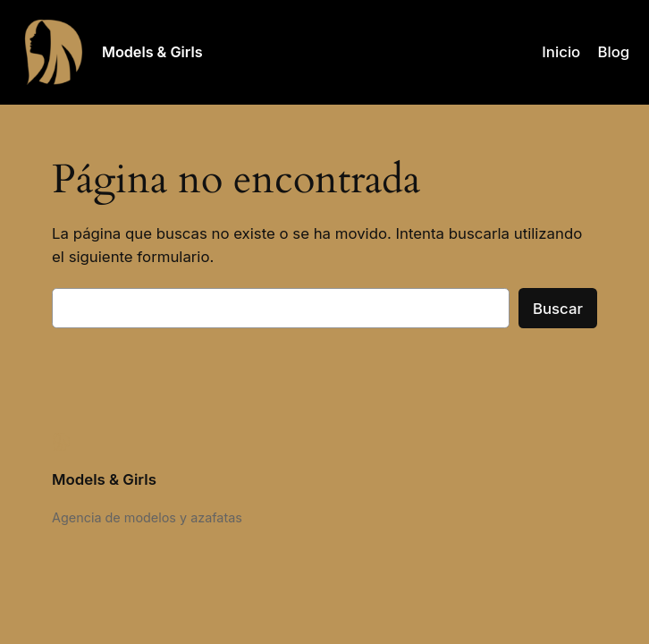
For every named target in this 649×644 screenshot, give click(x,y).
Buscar (558, 309)
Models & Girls (152, 52)
